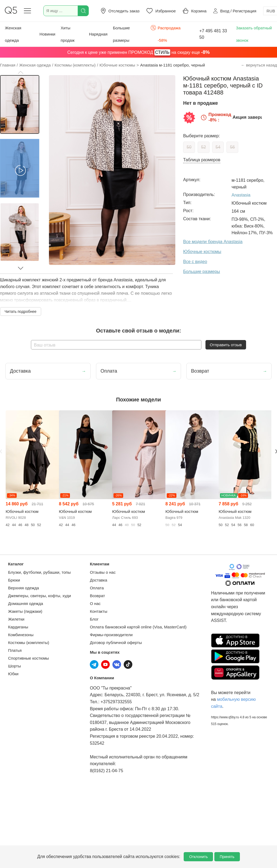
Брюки (14, 580)
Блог (94, 619)
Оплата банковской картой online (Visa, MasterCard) (138, 627)
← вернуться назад (259, 65)
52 (204, 147)
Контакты (99, 611)
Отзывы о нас (103, 572)
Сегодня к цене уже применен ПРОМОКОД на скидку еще (138, 52)
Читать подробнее (21, 311)
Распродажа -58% (166, 34)
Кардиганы (18, 627)
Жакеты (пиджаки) (25, 611)
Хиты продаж (68, 34)
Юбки (13, 674)
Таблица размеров (202, 160)
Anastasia (241, 195)
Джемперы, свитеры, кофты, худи (40, 596)
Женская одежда (13, 34)
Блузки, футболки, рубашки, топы (39, 572)
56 (232, 147)
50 (189, 147)
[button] (20, 72)
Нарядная (98, 34)
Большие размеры (121, 34)
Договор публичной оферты (116, 643)
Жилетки (16, 619)
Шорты (15, 666)
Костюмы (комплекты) (29, 643)
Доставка (98, 580)
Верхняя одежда (24, 588)
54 (218, 147)
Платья (15, 650)
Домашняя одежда (26, 603)
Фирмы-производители (111, 635)
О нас (95, 603)
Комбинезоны (21, 635)
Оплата (97, 588)
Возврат (97, 596)
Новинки (47, 34)
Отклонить (198, 857)
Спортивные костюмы (29, 658)
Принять (227, 857)
